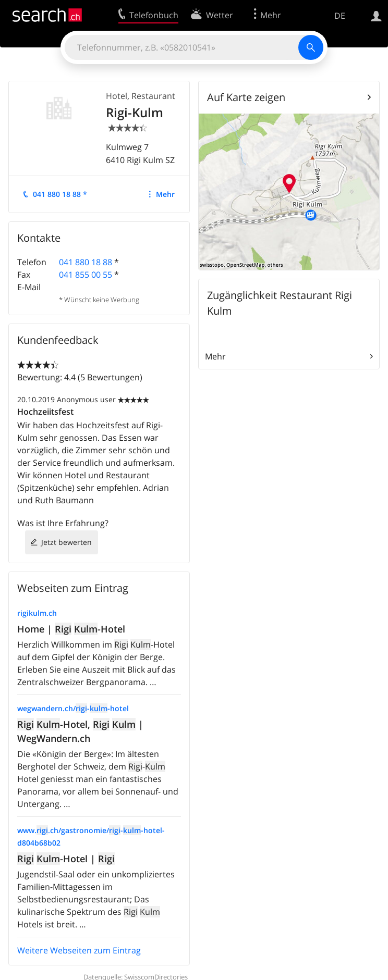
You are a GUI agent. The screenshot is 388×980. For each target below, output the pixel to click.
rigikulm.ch (37, 613)
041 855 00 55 (86, 275)
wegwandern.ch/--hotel (73, 708)
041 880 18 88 (86, 262)
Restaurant (153, 96)
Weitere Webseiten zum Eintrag (79, 950)
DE (340, 16)
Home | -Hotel (71, 629)
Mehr (165, 194)
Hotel (117, 96)
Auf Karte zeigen (246, 97)
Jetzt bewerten (66, 542)
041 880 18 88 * (60, 194)
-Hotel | (66, 859)
